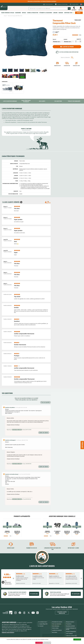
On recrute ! (41, 626)
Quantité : (79, 39)
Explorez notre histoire (8, 632)
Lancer (69, 9)
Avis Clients (42, 101)
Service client (11, 548)
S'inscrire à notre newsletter (62, 613)
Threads (24, 613)
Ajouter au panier (68, 47)
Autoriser (22, 77)
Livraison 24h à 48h (67, 66)
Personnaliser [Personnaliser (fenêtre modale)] (47, 643)
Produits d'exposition (71, 631)
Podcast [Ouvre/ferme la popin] (82, 445)
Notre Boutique (56, 626)
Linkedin (38, 613)
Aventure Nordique (9, 622)
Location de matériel (57, 630)
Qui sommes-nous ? (43, 622)
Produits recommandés (74, 101)
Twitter (29, 613)
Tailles (54, 39)
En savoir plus (34, 594)
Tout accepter (77, 639)
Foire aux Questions (57, 624)
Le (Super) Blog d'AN (43, 624)
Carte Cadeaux (69, 634)
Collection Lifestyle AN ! (71, 636)
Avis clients (55, 632)
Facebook (20, 613)
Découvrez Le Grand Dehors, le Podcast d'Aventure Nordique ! (42, 1)
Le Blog (7, 613)
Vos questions (58, 101)
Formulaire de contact (57, 622)
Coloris (65, 39)
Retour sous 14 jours (76, 66)
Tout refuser (39, 643)
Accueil (5, 16)
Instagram (15, 613)
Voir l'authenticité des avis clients (8, 582)
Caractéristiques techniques (26, 101)
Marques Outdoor (70, 622)
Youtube (33, 613)
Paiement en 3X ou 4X (57, 66)
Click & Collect (55, 628)
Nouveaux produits (70, 626)
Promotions (69, 624)
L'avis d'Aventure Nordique (10, 101)
